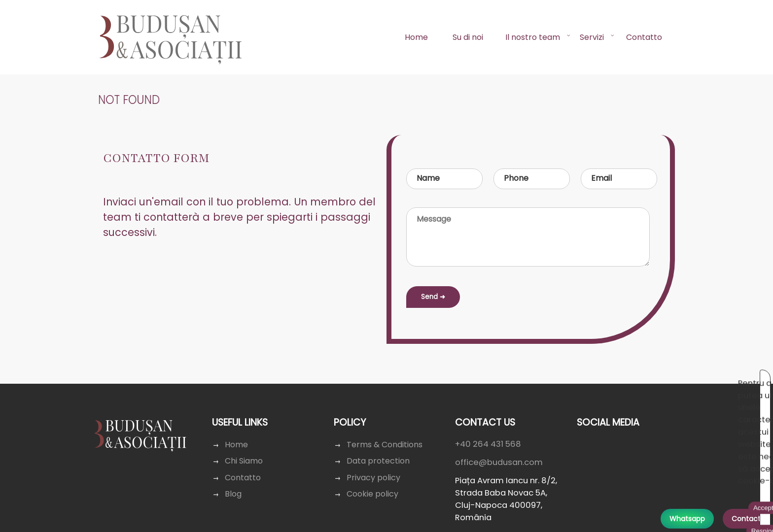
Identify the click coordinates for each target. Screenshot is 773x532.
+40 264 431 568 (487, 444)
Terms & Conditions (385, 445)
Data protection (378, 461)
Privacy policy (374, 478)
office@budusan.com (498, 462)
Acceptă (652, 379)
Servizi (592, 37)
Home (416, 37)
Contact (746, 519)
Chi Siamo (245, 461)
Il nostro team (533, 37)
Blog (235, 494)
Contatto (644, 37)
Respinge (695, 379)
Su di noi (468, 37)
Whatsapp (687, 519)
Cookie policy (373, 494)
